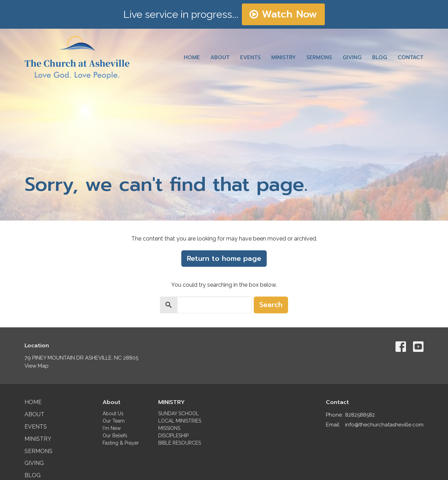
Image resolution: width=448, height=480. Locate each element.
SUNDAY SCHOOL (178, 413)
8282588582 (360, 415)
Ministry (283, 57)
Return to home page (224, 258)
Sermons (319, 57)
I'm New (112, 428)
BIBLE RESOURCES (180, 443)
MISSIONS (169, 428)
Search (271, 305)
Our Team (114, 421)
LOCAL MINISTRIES (180, 421)
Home (192, 57)
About (220, 57)
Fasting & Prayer (121, 443)
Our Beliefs (115, 436)
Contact (411, 57)
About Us (113, 413)
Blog (380, 57)
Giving (352, 57)
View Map (37, 366)
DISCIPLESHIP (173, 436)
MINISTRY (171, 402)
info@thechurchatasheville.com (384, 425)
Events (250, 57)
